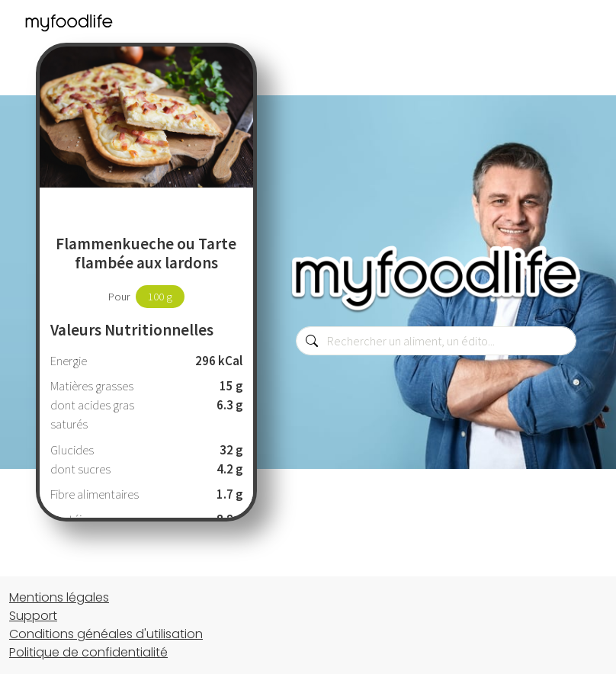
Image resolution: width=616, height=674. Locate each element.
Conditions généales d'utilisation (106, 634)
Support (33, 616)
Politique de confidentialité (88, 652)
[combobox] (436, 341)
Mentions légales (59, 597)
